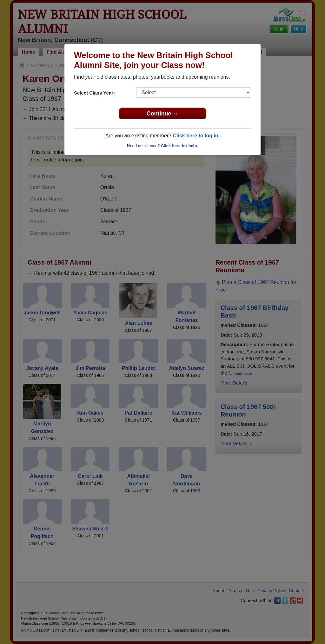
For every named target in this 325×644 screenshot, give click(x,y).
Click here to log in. (196, 136)
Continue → (163, 114)
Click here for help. (179, 146)
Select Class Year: (94, 93)
